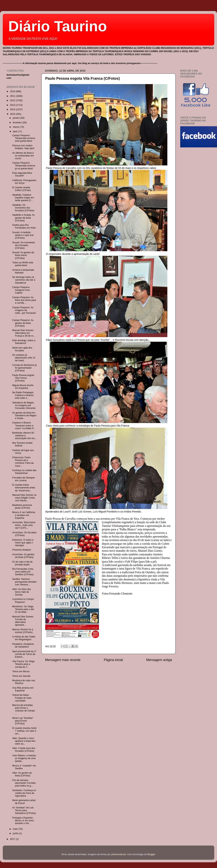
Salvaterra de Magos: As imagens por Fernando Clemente (24, 405)
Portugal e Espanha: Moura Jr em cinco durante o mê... (23, 821)
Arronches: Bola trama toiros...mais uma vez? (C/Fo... (24, 525)
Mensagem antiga (159, 660)
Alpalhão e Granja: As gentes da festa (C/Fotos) (23, 218)
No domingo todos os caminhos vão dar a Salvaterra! (24, 280)
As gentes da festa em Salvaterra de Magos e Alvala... (24, 416)
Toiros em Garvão (21, 676)
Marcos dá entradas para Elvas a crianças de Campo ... (24, 709)
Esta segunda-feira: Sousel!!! (22, 174)
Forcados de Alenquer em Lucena (23, 479)
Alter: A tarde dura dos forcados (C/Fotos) (24, 750)
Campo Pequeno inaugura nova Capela (21, 290)
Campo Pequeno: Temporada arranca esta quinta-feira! (24, 138)
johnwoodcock (119, 854)
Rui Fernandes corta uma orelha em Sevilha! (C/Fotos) (23, 572)
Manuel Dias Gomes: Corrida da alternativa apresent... (23, 621)
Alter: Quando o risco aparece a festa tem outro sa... (24, 741)
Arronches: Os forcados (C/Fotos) (24, 534)
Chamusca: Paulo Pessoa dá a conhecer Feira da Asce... (23, 462)
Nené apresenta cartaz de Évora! (24, 802)
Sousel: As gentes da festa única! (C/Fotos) (23, 255)
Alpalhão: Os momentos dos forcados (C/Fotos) (23, 208)
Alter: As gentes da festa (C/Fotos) (22, 774)
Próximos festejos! (22, 550)
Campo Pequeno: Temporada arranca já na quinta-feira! (24, 166)
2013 (13, 105)
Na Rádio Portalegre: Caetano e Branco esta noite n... (23, 395)
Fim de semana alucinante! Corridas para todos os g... (24, 783)
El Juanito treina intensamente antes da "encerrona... (24, 488)
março (16, 127)
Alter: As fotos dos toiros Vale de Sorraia (22, 592)
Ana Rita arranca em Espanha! (23, 689)
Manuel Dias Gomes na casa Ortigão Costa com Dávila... (24, 498)
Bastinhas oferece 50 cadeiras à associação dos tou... (24, 436)
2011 (13, 96)
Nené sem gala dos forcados (22, 349)
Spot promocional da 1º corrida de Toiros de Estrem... (24, 654)
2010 (13, 91)
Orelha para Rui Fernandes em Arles (24, 226)
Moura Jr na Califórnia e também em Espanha (24, 515)
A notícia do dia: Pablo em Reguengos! (24, 638)
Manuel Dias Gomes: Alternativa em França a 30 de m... (24, 333)
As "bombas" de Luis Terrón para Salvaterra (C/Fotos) (24, 810)
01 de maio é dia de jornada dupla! (22, 563)
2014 (13, 109)
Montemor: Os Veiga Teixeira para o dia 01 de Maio (23, 609)
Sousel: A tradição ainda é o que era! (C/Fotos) (23, 235)
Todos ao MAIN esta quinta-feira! (23, 264)
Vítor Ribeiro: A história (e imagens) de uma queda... (24, 758)
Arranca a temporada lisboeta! (23, 271)
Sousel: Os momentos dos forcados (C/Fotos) (24, 245)
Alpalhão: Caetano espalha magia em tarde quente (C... (23, 198)
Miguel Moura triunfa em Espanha (23, 387)
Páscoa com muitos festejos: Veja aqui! (23, 147)
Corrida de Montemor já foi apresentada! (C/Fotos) (24, 368)
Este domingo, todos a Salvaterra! (24, 342)
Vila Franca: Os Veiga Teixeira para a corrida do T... (23, 664)
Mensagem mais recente (63, 660)
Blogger (151, 854)
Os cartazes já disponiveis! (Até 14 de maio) (24, 358)
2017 (13, 839)
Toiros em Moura (21, 671)
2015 (13, 114)
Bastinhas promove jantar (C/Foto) (22, 507)
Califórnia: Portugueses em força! (24, 182)
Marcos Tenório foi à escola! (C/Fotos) (23, 631)
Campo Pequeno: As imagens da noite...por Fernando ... (24, 312)
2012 (13, 100)
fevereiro (18, 123)
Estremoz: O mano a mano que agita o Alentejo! (23, 543)
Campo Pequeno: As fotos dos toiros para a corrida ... (24, 300)
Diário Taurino (58, 26)
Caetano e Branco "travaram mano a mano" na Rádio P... (24, 425)
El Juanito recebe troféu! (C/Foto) (21, 189)
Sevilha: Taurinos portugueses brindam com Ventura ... (24, 582)
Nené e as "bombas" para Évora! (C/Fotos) (23, 721)
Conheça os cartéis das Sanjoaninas (24, 472)
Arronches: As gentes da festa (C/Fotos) (23, 556)
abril (15, 132)
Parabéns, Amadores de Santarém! (23, 645)
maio (16, 829)
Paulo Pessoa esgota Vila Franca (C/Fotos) (82, 78)
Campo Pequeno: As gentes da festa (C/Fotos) (23, 323)
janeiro (17, 118)
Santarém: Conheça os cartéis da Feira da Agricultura (24, 793)
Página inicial (113, 660)
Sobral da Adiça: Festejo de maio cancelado (22, 698)
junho (16, 833)
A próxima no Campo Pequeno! (23, 601)
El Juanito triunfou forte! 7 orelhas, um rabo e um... (24, 731)
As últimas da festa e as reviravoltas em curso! (23, 156)
